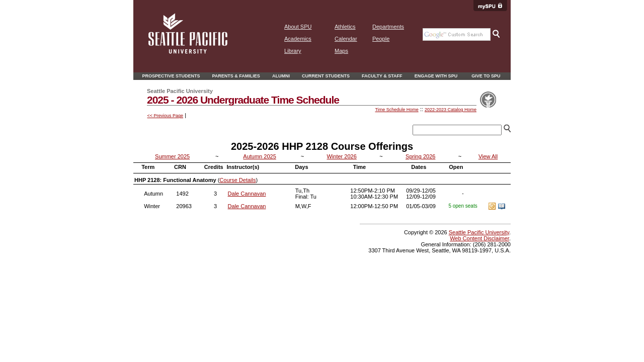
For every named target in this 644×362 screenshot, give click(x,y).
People (381, 39)
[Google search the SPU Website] (457, 34)
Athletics (345, 27)
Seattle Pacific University (479, 232)
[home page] (188, 52)
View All (488, 156)
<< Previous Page (166, 116)
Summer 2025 (172, 156)
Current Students (326, 76)
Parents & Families (236, 76)
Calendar (346, 39)
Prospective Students (171, 76)
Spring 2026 (420, 156)
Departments (388, 27)
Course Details (237, 180)
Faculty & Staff (382, 76)
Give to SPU (486, 76)
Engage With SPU (436, 76)
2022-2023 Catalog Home (451, 110)
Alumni (281, 76)
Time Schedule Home (396, 110)
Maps (341, 51)
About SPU (298, 27)
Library (293, 51)
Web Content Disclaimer (479, 238)
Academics (298, 39)
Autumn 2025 (259, 156)
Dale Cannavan (247, 194)
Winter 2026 (341, 156)
